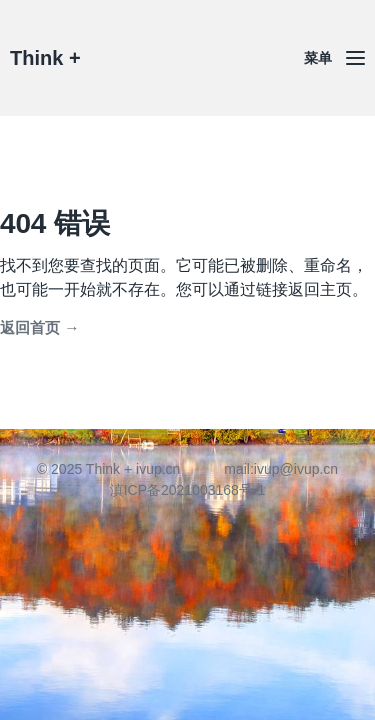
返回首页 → (39, 327)
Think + (45, 58)
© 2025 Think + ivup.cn (109, 469)
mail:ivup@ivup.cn (281, 469)
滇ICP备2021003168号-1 (188, 490)
